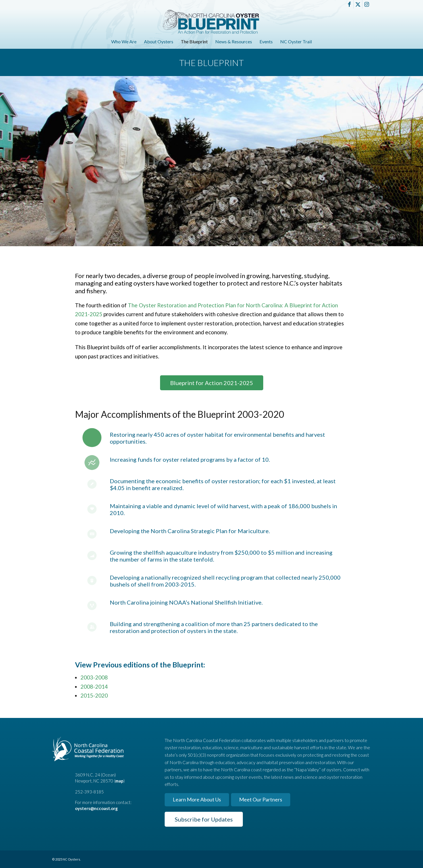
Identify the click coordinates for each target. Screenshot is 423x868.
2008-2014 (94, 687)
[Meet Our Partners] (261, 800)
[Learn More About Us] (197, 800)
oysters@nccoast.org (96, 808)
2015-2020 (94, 695)
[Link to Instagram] (367, 4)
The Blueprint (211, 63)
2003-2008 (94, 677)
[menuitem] (124, 42)
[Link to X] (358, 4)
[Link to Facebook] (349, 4)
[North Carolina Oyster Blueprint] (212, 22)
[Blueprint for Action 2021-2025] (212, 383)
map (119, 781)
